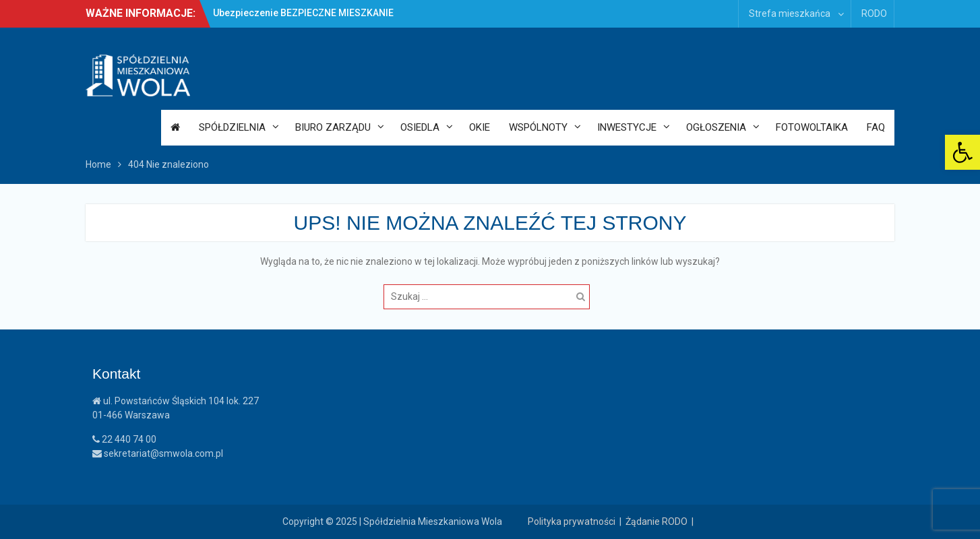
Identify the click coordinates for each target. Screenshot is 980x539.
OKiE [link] (480, 127)
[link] (962, 152)
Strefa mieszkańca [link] (790, 13)
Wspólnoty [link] (538, 127)
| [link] (695, 521)
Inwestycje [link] (627, 127)
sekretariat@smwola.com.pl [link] (158, 453)
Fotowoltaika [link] (812, 127)
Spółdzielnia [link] (232, 127)
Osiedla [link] (420, 127)
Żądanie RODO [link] (656, 521)
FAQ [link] (876, 127)
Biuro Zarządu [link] (333, 127)
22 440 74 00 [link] (124, 439)
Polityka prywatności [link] (572, 521)
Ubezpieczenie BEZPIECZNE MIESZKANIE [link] (303, 13)
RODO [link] (874, 13)
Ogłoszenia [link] (716, 127)
